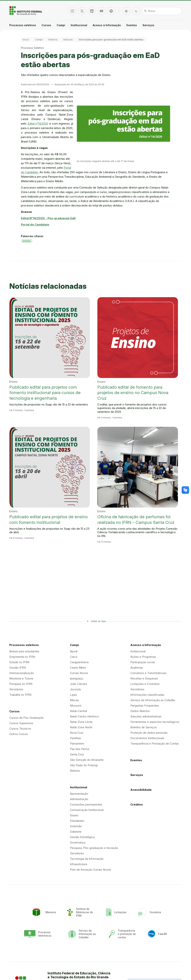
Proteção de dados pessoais (149, 733)
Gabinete (76, 832)
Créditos (137, 804)
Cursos (46, 25)
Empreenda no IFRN (22, 657)
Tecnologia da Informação (87, 859)
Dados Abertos (140, 711)
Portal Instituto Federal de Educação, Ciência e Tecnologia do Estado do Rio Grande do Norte (26, 10)
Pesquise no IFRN (21, 684)
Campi (61, 25)
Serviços (148, 25)
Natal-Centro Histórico (84, 716)
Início (26, 39)
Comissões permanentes (86, 804)
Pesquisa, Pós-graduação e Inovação (94, 848)
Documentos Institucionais (147, 738)
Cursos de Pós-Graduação (26, 718)
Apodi (74, 651)
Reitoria (53, 39)
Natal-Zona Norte (81, 727)
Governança (78, 842)
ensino (27, 241)
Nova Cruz (77, 733)
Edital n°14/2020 (38, 124)
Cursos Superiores (21, 723)
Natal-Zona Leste (81, 722)
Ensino (74, 815)
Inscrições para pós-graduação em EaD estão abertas (111, 39)
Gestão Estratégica (82, 837)
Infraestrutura (79, 864)
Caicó (74, 657)
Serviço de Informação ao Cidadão (153, 700)
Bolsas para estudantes (24, 651)
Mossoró (76, 706)
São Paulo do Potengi (84, 765)
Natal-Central (78, 711)
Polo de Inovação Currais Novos (91, 870)
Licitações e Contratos (145, 684)
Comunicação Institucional (87, 810)
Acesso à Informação (107, 25)
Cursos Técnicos (20, 729)
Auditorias (137, 668)
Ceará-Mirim (78, 668)
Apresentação (79, 794)
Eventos (132, 25)
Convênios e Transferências (148, 673)
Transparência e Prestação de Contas (155, 744)
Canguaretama (79, 662)
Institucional (79, 25)
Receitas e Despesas (144, 678)
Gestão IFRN (18, 668)
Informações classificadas (147, 695)
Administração (79, 799)
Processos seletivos (23, 25)
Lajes (73, 695)
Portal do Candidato (35, 225)
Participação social (143, 662)
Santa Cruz (77, 754)
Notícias (68, 39)
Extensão (76, 826)
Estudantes (77, 821)
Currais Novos (79, 673)
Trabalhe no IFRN (20, 695)
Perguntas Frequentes (145, 706)
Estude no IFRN (19, 662)
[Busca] (162, 11)
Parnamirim (77, 744)
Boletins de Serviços (144, 727)
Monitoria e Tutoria (21, 678)
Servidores (16, 689)
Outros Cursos (19, 734)
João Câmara (78, 684)
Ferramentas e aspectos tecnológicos (155, 722)
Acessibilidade (141, 790)
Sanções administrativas (146, 716)
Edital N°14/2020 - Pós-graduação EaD (48, 218)
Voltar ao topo (98, 621)
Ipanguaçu (77, 678)
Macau (74, 700)
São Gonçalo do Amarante (87, 760)
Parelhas (75, 738)
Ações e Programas (143, 657)
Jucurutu (75, 689)
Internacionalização (22, 673)
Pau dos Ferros (80, 749)
